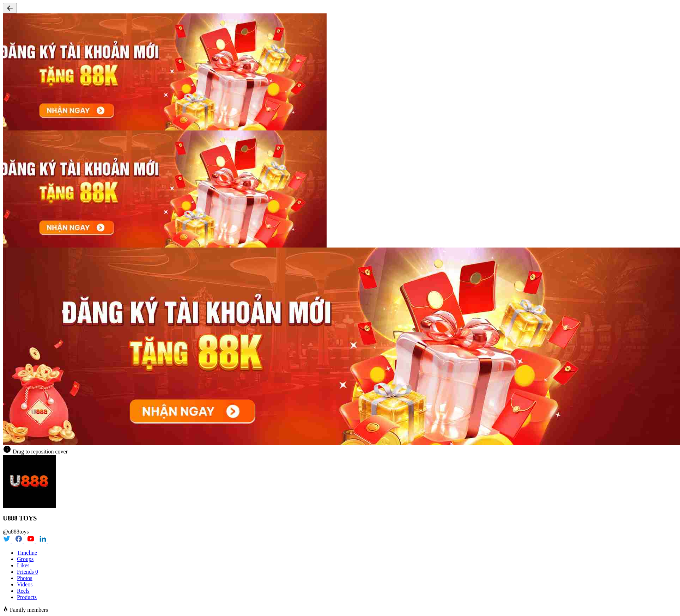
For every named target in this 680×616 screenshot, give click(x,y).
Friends (28, 572)
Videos (25, 584)
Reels (23, 591)
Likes (23, 565)
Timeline (27, 553)
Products (27, 597)
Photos (25, 578)
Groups (25, 559)
